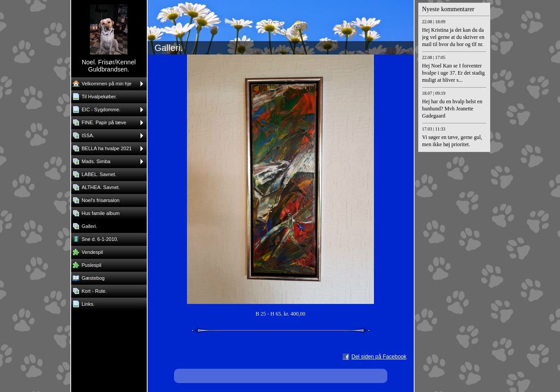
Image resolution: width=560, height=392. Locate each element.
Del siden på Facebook (379, 357)
